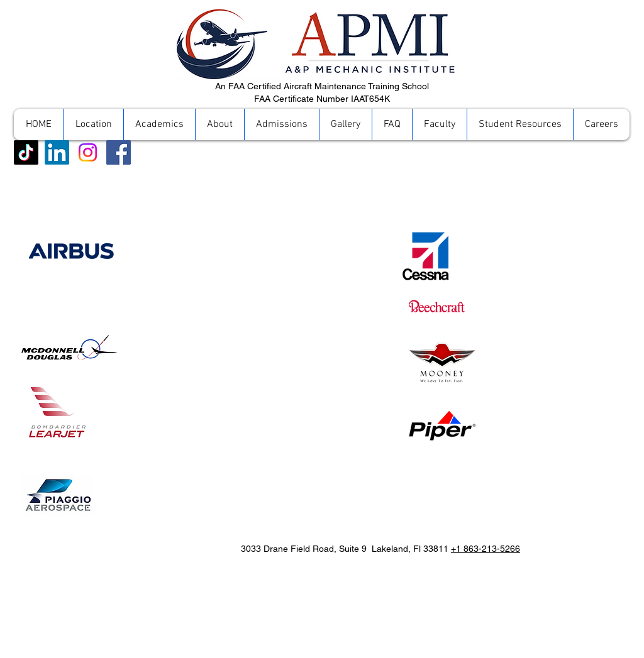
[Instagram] (88, 152)
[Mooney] (442, 362)
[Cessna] (425, 256)
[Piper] (442, 425)
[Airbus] (73, 251)
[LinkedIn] (57, 152)
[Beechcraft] (436, 306)
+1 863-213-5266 (486, 549)
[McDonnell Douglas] (69, 347)
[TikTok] (26, 152)
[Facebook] (119, 152)
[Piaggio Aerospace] (57, 412)
